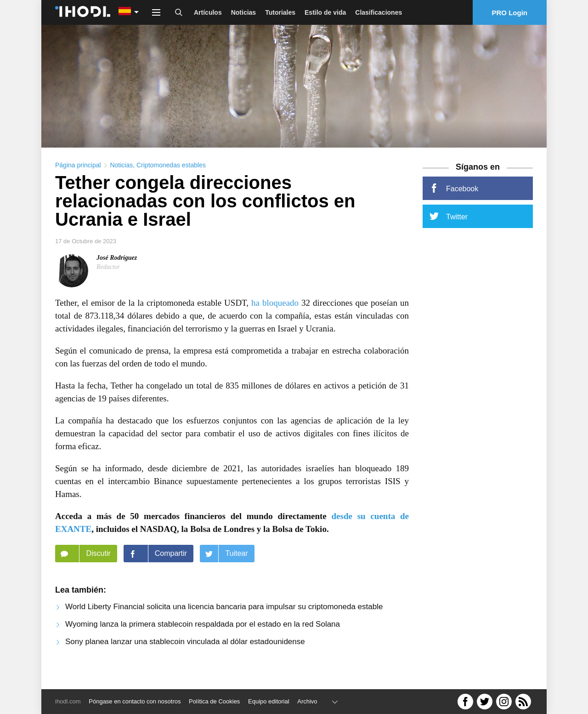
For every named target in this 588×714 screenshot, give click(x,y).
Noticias (243, 12)
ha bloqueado (275, 315)
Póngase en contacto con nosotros (135, 701)
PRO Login (510, 13)
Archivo (307, 701)
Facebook (454, 200)
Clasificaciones (379, 12)
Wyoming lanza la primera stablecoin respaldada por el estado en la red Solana (203, 637)
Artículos (208, 12)
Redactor (108, 279)
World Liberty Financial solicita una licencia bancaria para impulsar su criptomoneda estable (224, 619)
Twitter (449, 228)
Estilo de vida (325, 12)
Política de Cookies (214, 701)
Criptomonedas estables (171, 177)
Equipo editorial (269, 701)
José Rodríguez (117, 270)
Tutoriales (280, 12)
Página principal (78, 177)
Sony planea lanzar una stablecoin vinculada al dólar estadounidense (185, 654)
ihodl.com (68, 701)
